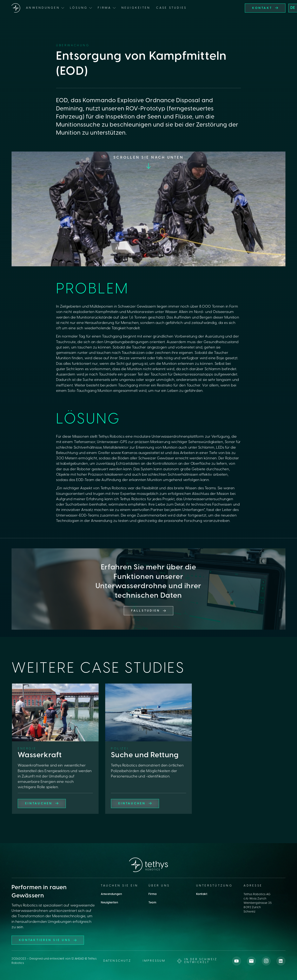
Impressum (154, 961)
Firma (153, 894)
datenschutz (117, 961)
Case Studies (171, 8)
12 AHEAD (78, 959)
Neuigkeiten (136, 8)
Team (152, 903)
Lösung (79, 8)
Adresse (253, 886)
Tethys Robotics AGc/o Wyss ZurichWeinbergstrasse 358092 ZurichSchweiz (258, 903)
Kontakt (202, 894)
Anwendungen (111, 894)
